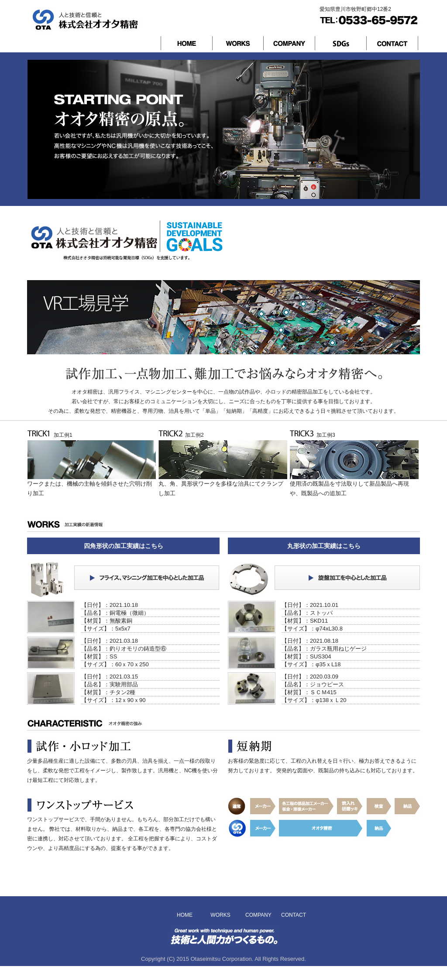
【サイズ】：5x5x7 (106, 629)
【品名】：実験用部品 (110, 684)
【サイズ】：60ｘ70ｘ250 (115, 664)
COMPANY (257, 915)
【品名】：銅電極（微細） (115, 613)
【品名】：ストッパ (307, 613)
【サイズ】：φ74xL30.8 (312, 629)
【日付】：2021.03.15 (110, 677)
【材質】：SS (99, 656)
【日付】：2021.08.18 (310, 641)
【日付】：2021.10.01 (310, 605)
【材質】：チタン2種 (108, 692)
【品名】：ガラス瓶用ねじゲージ (324, 649)
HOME (185, 915)
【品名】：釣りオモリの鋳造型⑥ (124, 649)
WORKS (220, 915)
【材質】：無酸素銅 (107, 621)
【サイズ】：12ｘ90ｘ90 (113, 700)
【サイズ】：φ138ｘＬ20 (314, 700)
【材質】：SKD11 (305, 621)
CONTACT (293, 915)
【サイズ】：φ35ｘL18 (311, 664)
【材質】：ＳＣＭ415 (309, 692)
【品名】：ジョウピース (313, 684)
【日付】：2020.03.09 (310, 677)
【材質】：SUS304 (306, 656)
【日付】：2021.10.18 (110, 605)
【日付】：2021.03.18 (110, 641)
